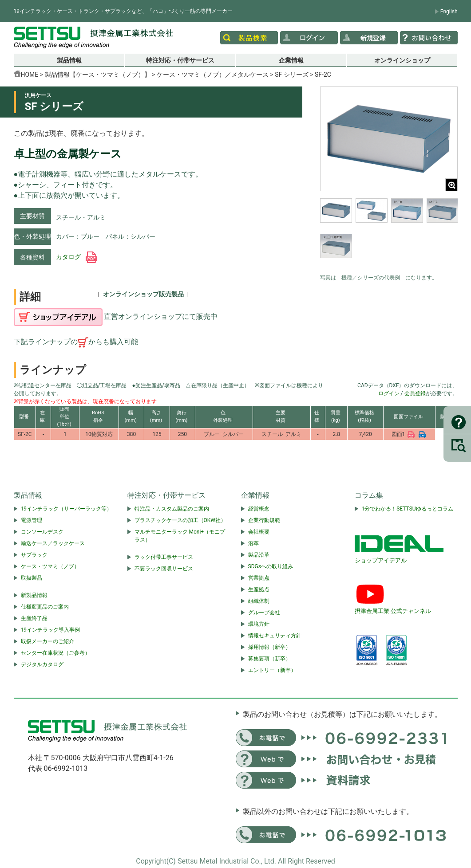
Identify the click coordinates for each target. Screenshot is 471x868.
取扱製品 (32, 578)
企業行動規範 (264, 520)
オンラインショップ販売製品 (143, 294)
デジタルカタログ (42, 664)
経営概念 (259, 509)
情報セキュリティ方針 (275, 636)
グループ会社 (264, 613)
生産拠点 (259, 589)
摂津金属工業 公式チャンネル (393, 611)
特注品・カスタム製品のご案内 (172, 509)
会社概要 (259, 532)
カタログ (77, 257)
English (449, 12)
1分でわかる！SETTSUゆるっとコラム (408, 509)
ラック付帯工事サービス (164, 557)
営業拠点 (259, 578)
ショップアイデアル (381, 560)
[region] (389, 234)
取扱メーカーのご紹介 (47, 641)
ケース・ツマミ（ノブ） (50, 566)
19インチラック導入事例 (51, 630)
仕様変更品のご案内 (45, 607)
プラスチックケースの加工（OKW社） (180, 520)
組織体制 (259, 601)
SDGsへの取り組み (271, 566)
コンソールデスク (42, 532)
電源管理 (32, 520)
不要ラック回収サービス (164, 569)
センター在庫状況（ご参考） (55, 653)
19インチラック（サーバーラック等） (67, 509)
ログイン (389, 393)
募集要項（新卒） (269, 659)
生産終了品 (34, 618)
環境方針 (259, 624)
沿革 (253, 543)
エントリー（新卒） (272, 670)
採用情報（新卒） (269, 647)
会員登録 (415, 393)
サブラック (34, 555)
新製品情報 (34, 595)
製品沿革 (259, 555)
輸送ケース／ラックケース (53, 543)
